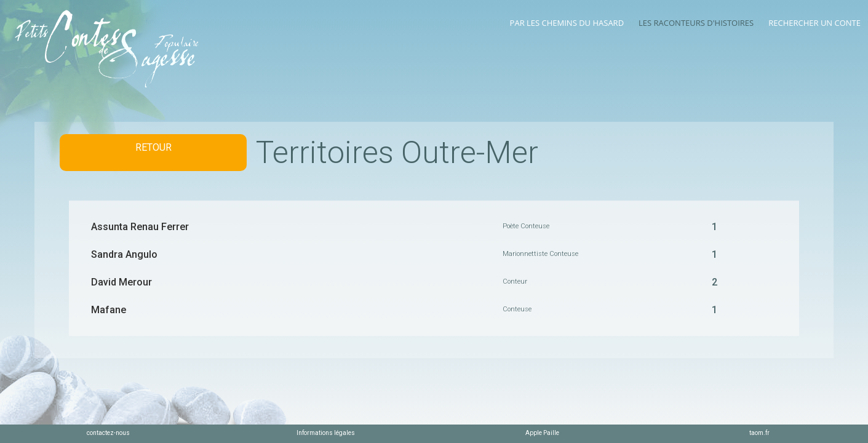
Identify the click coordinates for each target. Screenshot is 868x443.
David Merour (121, 282)
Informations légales (326, 433)
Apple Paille (542, 433)
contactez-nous (108, 433)
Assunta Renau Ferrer (140, 227)
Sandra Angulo (124, 254)
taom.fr (759, 433)
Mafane (109, 310)
